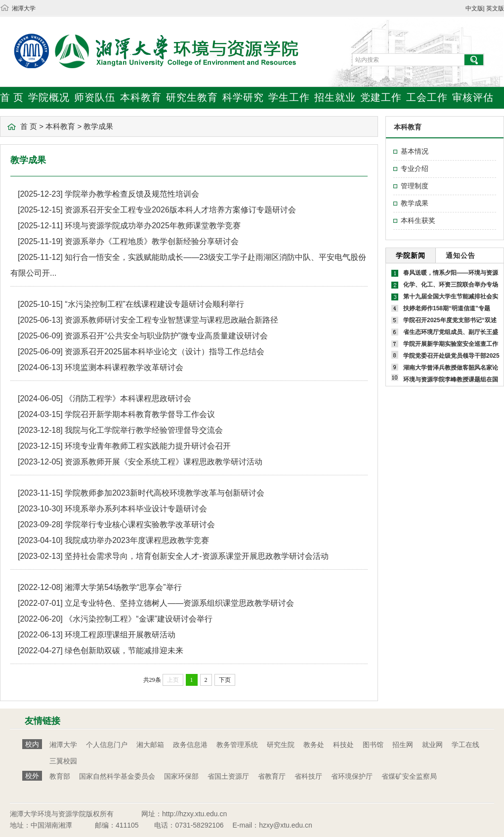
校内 (32, 744)
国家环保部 (181, 776)
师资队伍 (95, 97)
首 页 (12, 97)
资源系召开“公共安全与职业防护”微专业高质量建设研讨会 (166, 336)
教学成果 (98, 126)
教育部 (60, 776)
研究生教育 (192, 97)
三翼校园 (63, 761)
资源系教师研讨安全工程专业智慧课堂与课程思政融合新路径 (171, 320)
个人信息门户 (107, 745)
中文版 (474, 8)
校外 (32, 776)
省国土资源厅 (228, 776)
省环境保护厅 (352, 776)
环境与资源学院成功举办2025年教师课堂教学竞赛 (153, 226)
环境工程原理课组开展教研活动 (120, 635)
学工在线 (465, 745)
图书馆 (373, 745)
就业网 (432, 745)
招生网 (403, 745)
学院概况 (49, 97)
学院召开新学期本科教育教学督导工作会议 (140, 414)
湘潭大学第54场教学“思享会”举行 (123, 587)
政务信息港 (190, 745)
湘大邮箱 (150, 745)
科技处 (343, 745)
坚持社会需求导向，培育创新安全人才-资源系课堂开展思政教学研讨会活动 (196, 556)
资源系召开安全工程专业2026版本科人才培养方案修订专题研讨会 (180, 210)
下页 (225, 680)
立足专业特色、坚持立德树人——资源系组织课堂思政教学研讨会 (179, 603)
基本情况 (415, 151)
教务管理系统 (237, 745)
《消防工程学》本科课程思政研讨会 (128, 398)
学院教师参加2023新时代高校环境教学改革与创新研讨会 (165, 493)
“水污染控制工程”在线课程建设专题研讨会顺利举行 (154, 304)
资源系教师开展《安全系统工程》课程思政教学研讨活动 (164, 462)
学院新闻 (411, 255)
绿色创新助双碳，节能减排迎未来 (124, 650)
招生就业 (335, 97)
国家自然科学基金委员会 (117, 776)
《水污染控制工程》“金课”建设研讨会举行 (139, 619)
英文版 (495, 8)
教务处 (314, 745)
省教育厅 (272, 776)
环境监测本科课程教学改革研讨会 (124, 367)
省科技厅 (308, 776)
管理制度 (415, 186)
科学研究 (243, 97)
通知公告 (461, 255)
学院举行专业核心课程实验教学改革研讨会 (140, 524)
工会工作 (427, 97)
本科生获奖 (418, 220)
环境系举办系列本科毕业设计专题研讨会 (136, 509)
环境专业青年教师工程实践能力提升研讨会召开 (148, 446)
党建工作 (381, 97)
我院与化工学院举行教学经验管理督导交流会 (144, 430)
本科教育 (141, 97)
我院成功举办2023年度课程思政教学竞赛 (137, 540)
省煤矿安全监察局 (409, 776)
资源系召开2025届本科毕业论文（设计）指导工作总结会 (165, 352)
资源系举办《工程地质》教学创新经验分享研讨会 (152, 241)
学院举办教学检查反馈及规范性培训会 (132, 194)
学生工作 (289, 97)
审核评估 (473, 97)
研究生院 (281, 745)
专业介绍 (415, 168)
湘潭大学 (24, 8)
